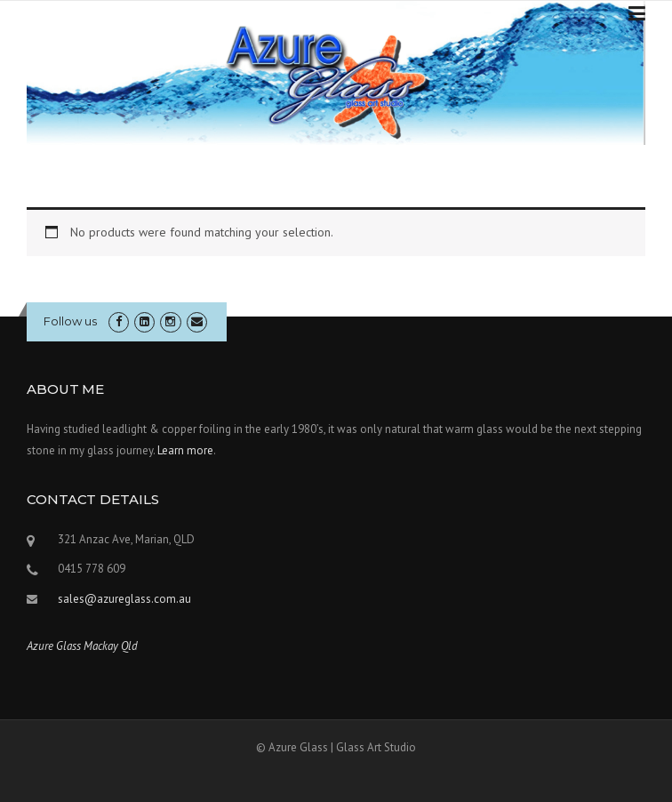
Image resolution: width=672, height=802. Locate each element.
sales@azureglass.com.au (124, 599)
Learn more (185, 450)
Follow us (70, 321)
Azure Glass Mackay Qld (82, 646)
